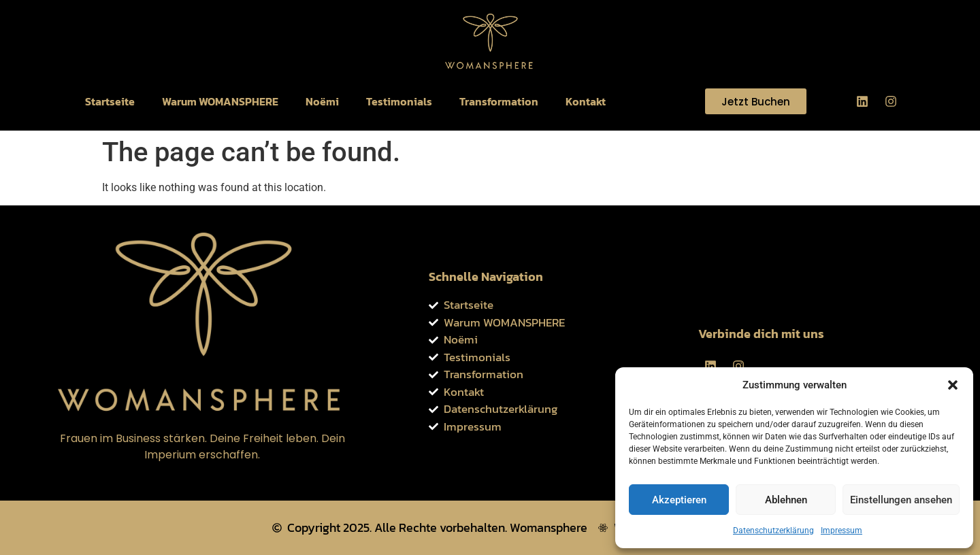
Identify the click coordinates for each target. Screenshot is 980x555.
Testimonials (399, 101)
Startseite (110, 101)
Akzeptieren (679, 500)
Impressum (842, 531)
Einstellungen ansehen (901, 500)
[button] (953, 385)
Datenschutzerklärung (773, 531)
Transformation (499, 101)
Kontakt (586, 101)
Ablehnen (786, 500)
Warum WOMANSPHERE (220, 101)
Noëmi (322, 101)
